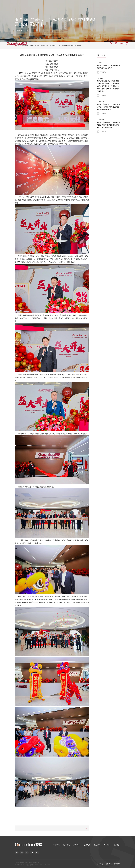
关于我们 (107, 845)
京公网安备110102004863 (34, 865)
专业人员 (87, 845)
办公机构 (97, 845)
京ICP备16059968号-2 (21, 865)
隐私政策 (109, 864)
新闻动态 (77, 845)
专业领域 (56, 845)
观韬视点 (66, 845)
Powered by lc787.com (47, 865)
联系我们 (100, 864)
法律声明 (117, 864)
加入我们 (117, 845)
